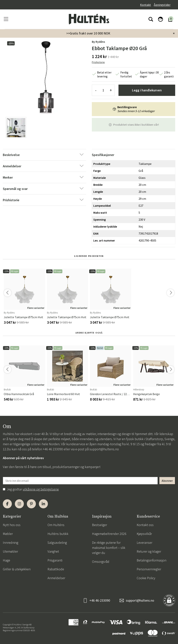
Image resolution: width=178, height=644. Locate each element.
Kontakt (146, 5)
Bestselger (100, 525)
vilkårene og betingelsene (41, 489)
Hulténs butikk (58, 534)
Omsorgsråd (101, 562)
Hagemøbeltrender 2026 (109, 534)
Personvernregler (149, 569)
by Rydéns (98, 42)
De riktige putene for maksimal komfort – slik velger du (109, 548)
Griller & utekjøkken (17, 569)
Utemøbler (10, 551)
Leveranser (144, 543)
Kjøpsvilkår (144, 534)
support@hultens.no (104, 449)
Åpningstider (162, 5)
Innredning (11, 543)
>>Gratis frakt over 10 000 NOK (88, 33)
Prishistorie (98, 62)
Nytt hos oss (12, 525)
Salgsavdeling (57, 543)
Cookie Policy (146, 578)
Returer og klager (149, 551)
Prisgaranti (55, 560)
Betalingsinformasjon (152, 560)
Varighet (53, 551)
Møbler (8, 534)
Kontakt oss (145, 525)
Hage (6, 560)
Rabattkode (56, 569)
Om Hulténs (56, 525)
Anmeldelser (56, 578)
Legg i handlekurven (147, 90)
